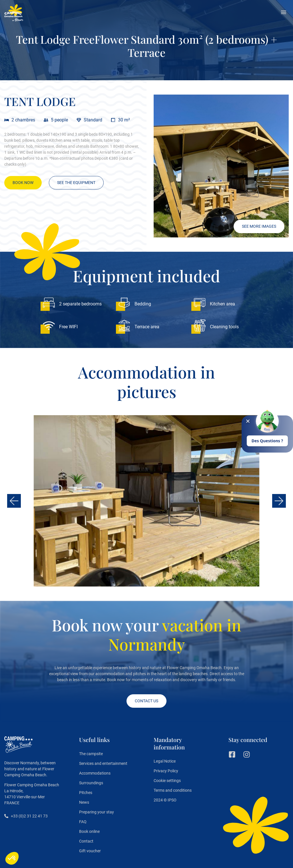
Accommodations (95, 773)
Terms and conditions (173, 790)
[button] (284, 13)
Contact (86, 841)
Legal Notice (165, 761)
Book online (89, 831)
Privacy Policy (166, 771)
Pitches (86, 793)
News (84, 802)
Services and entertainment (103, 763)
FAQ (83, 822)
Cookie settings (167, 781)
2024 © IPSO (165, 800)
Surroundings (91, 783)
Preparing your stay (97, 812)
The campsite (91, 754)
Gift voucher (90, 851)
